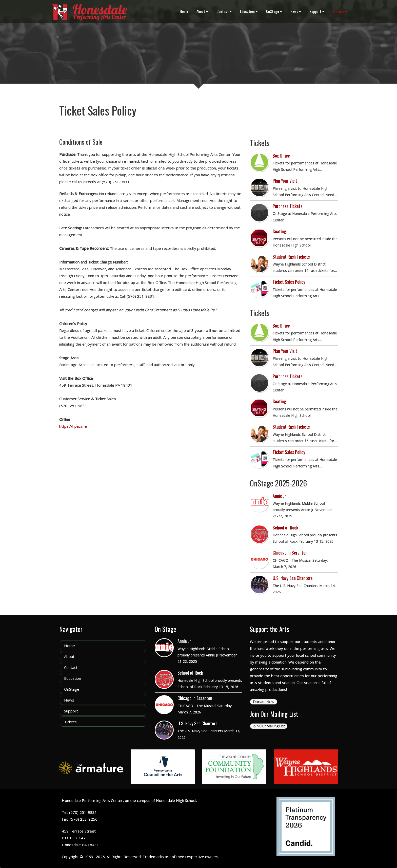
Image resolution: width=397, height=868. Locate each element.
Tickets (340, 11)
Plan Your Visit (285, 181)
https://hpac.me (73, 426)
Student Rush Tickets (291, 257)
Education (249, 11)
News (296, 11)
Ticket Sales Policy (289, 282)
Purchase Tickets (287, 206)
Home (184, 11)
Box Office (281, 156)
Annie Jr (279, 496)
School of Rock (285, 527)
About (202, 11)
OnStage (274, 11)
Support (317, 11)
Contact (224, 11)
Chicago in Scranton (290, 553)
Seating (279, 231)
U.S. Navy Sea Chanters (293, 578)
